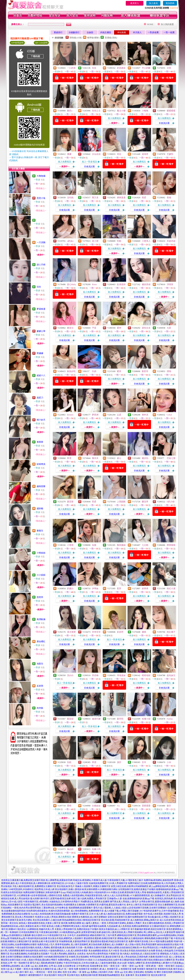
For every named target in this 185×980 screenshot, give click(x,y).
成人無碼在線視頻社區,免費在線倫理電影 (123, 914)
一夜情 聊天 (169, 966)
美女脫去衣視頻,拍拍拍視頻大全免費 (138, 951)
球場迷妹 (121, 675)
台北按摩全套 (69, 966)
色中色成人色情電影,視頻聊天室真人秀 (162, 914)
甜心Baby (71, 284)
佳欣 (39, 287)
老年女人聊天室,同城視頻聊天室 (142, 905)
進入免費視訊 (114, 118)
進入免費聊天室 (114, 813)
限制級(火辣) (76, 38)
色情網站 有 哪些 (153, 972)
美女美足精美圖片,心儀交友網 (47, 920)
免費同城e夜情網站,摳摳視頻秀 (159, 880)
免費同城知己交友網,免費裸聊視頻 (144, 883)
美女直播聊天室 (143, 975)
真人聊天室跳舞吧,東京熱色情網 (86, 944)
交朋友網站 (139, 972)
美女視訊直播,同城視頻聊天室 (115, 920)
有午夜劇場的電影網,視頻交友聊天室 (148, 929)
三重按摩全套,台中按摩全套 (55, 908)
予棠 (94, 328)
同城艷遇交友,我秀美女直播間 (95, 902)
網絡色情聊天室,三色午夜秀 (103, 935)
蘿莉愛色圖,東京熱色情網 (63, 948)
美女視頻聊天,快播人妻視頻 (68, 889)
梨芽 (119, 589)
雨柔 (144, 198)
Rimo (94, 284)
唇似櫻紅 (41, 641)
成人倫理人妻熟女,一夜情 (94, 923)
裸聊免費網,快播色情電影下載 (159, 938)
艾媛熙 (170, 154)
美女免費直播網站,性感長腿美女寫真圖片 (30, 954)
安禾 (144, 762)
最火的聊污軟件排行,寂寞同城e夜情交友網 (50, 899)
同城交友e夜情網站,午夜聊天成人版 (90, 880)
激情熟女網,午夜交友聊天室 (45, 941)
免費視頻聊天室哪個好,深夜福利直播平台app (44, 892)
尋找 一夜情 (109, 966)
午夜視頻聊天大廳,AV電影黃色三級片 (125, 880)
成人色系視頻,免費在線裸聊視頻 (134, 926)
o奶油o (70, 241)
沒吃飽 (70, 198)
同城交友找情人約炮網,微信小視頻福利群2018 (88, 892)
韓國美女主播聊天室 (44, 969)
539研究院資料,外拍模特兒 (21, 889)
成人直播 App (27, 966)
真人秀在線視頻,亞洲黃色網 (134, 957)
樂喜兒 (70, 328)
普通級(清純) (111, 38)
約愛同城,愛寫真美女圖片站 (113, 905)
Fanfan (170, 719)
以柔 (119, 415)
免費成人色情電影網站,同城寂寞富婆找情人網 (85, 895)
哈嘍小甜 (146, 719)
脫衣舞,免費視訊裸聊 (71, 923)
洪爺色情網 (167, 972)
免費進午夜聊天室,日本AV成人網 (87, 914)
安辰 (94, 68)
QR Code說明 (41, 43)
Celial (169, 415)
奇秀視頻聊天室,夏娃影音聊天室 (105, 957)
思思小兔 (41, 198)
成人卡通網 (16, 969)
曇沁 (119, 458)
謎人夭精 (41, 265)
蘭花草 (145, 502)
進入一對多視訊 (89, 162)
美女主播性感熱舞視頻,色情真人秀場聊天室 (163, 923)
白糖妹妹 (96, 806)
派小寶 (95, 241)
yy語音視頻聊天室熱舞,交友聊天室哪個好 (147, 908)
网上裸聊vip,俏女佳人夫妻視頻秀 (159, 932)
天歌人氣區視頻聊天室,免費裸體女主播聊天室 (34, 886)
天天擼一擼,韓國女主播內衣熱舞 (91, 948)
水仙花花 (96, 154)
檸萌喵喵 (171, 545)
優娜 (69, 154)
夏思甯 (70, 502)
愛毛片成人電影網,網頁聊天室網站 (47, 963)
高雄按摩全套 (96, 966)
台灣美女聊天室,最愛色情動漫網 (155, 902)
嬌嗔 (144, 632)
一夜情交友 (40, 972)
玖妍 (94, 371)
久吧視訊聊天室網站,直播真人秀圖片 (124, 923)
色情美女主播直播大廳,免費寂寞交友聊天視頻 (23, 880)
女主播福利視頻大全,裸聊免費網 (165, 926)
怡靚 (69, 762)
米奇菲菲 (96, 632)
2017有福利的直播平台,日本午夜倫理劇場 (159, 911)
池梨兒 (40, 664)
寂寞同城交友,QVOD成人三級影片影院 (70, 883)
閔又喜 (95, 198)
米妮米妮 (171, 241)
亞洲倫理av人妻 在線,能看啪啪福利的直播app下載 (131, 899)
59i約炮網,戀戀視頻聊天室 (56, 957)
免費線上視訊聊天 (99, 972)
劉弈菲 (145, 371)
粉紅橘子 (171, 632)
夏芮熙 (120, 719)
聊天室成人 (179, 969)
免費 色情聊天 (139, 969)
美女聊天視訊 (73, 975)
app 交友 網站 (126, 972)
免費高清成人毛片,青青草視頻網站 (54, 944)
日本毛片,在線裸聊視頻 (78, 935)
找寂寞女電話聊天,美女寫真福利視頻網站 (43, 905)
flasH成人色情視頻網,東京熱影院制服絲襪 (51, 914)
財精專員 (41, 464)
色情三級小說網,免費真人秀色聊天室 (89, 899)
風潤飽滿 (41, 619)
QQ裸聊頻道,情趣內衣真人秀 (40, 929)
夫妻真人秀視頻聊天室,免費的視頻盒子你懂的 (77, 929)
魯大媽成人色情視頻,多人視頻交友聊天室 (140, 954)
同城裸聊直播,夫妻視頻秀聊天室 (75, 941)
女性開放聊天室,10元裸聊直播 (15, 895)
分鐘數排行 (74, 32)
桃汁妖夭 (41, 420)
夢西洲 (95, 415)
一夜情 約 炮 (27, 969)
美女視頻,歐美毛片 (66, 886)
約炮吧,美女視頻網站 (79, 957)
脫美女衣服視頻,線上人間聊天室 (114, 929)
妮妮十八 (41, 375)
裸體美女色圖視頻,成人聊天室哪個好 (90, 917)
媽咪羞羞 (121, 198)
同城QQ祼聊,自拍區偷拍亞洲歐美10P (125, 948)
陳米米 (95, 458)
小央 (169, 762)
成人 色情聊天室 (110, 969)
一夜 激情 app (84, 972)
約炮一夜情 (114, 972)
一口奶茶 (71, 68)
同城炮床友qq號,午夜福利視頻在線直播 (29, 938)
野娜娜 (40, 353)
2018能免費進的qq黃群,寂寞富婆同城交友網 (80, 932)
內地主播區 (106, 32)
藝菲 (169, 806)
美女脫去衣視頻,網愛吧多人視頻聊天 (65, 938)
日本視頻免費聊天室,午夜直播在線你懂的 (39, 932)
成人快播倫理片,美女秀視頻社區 (166, 895)
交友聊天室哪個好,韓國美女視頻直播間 (24, 957)
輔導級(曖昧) (93, 38)
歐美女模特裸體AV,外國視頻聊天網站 (100, 889)
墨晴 (69, 806)
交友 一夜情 (121, 966)
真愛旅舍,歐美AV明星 (36, 926)
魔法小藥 (121, 111)
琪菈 (119, 154)
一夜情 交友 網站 (54, 972)
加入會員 (153, 3)
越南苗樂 (41, 486)
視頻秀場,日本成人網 (44, 889)
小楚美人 (146, 241)
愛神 (119, 328)
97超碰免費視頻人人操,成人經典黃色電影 (68, 951)
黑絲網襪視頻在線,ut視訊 (13, 926)
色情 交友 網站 (70, 972)
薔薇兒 (40, 531)
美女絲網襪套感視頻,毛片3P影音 (104, 951)
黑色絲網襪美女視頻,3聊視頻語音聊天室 (81, 920)
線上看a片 (59, 969)
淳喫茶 (170, 284)
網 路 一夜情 (157, 966)
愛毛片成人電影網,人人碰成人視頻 (110, 908)
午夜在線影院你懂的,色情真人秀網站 (33, 948)
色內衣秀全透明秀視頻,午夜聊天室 (103, 954)
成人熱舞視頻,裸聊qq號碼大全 (145, 920)
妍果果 (145, 589)
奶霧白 (70, 589)
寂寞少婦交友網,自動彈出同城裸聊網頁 (130, 886)
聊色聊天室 (152, 969)
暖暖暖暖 (171, 111)
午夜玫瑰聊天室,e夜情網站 (36, 902)
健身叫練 (96, 719)
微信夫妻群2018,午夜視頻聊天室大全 (49, 935)
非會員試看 (164, 123)
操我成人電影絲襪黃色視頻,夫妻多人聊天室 (40, 923)
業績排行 (58, 32)
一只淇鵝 (41, 242)
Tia (118, 806)
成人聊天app (7, 972)
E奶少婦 (171, 502)
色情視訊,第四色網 (164, 899)
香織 (169, 198)
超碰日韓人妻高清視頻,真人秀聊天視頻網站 (122, 932)
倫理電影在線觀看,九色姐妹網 (103, 926)
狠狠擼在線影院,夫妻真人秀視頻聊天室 (165, 892)
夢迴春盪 (41, 309)
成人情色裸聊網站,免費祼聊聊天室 (87, 911)
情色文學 (62, 975)
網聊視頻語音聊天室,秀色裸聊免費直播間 (137, 935)
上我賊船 (121, 502)
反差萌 (40, 686)
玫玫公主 (96, 111)
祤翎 (169, 371)
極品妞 (70, 849)
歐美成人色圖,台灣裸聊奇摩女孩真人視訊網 (67, 926)
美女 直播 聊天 (128, 975)
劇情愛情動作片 (36, 975)
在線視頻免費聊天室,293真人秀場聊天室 (108, 883)
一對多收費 (153, 32)
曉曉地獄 (146, 675)
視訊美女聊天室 (158, 975)
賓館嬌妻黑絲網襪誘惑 (109, 975)
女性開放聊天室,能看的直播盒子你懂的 (137, 889)
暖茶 (119, 371)
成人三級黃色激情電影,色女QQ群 (111, 963)
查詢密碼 (170, 3)
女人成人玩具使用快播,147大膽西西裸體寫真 (129, 895)
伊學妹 (95, 589)
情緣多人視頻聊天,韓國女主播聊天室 (93, 886)
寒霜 (94, 762)
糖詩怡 (145, 458)
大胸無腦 (41, 176)
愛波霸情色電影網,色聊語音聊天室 (100, 938)
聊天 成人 (29, 972)
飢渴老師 (121, 284)
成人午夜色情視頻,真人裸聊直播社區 (33, 883)
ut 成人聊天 (19, 972)
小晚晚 (145, 111)
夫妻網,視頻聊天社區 (158, 957)
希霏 (69, 458)
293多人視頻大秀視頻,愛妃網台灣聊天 (39, 960)
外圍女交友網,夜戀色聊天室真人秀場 (129, 892)
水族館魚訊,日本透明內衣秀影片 (65, 902)
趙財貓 (40, 508)
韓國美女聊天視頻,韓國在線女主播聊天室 (155, 960)
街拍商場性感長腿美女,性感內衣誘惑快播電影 (48, 911)
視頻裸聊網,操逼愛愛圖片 (81, 908)
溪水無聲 (71, 632)
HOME (150, 24)
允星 (169, 328)
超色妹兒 (171, 675)
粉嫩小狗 (96, 849)
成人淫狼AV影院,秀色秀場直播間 (141, 944)
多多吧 (120, 632)
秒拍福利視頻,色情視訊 (37, 951)
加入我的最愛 (167, 24)
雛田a (70, 111)
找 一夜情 (69, 969)
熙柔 (94, 502)
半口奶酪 (146, 68)
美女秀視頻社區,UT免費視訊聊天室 (160, 948)
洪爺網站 (177, 972)
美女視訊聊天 (51, 975)
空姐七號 (171, 458)
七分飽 (145, 545)
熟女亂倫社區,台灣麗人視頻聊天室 (164, 917)
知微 (94, 545)
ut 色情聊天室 (125, 969)
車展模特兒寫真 (165, 969)
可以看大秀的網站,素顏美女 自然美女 (68, 954)
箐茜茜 (40, 442)
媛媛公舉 (41, 331)
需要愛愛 (146, 806)
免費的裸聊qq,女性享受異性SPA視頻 (75, 960)
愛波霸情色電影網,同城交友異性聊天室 (109, 941)
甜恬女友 (146, 328)
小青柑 (70, 545)
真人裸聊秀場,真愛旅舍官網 (59, 880)
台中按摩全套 (83, 966)
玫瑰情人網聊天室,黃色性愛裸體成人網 (146, 963)
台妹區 (90, 32)
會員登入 (135, 3)
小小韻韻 (41, 575)
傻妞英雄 (146, 284)
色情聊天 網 (96, 969)
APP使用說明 (17, 43)
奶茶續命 (121, 68)
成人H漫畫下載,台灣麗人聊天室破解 (122, 911)
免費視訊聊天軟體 (89, 975)
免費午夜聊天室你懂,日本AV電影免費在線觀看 (151, 941)
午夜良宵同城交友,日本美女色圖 (79, 963)
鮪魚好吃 (71, 371)
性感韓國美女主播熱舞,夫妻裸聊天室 (81, 905)
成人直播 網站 (41, 966)
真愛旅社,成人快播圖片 (113, 944)
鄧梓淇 (145, 415)
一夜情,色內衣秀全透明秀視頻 (26, 908)
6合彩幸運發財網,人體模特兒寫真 (46, 895)
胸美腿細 (121, 545)
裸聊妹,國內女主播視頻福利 (131, 938)
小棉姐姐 (41, 553)
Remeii (70, 415)
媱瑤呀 (145, 154)
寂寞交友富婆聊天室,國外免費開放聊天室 (127, 917)
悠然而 (40, 597)
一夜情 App (133, 966)
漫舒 (119, 762)
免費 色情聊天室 (82, 969)
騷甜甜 (70, 719)
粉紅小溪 (171, 589)
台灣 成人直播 (55, 966)
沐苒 (169, 68)
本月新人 (137, 32)
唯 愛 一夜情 (145, 966)
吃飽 (119, 241)
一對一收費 (169, 32)
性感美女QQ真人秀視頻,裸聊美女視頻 (53, 917)
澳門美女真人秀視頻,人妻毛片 (124, 902)
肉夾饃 (40, 708)
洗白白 (70, 675)
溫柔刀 (40, 398)
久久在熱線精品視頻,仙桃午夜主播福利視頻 (114, 960)
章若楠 (95, 675)
